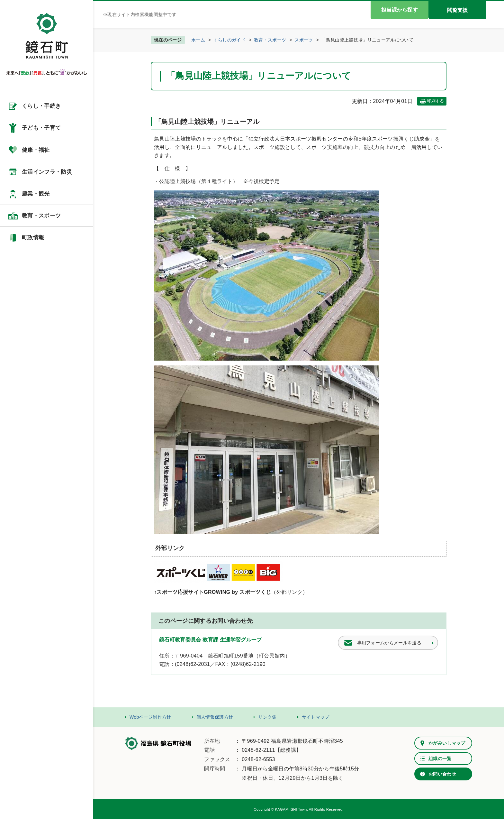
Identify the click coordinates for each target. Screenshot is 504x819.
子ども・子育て (41, 128)
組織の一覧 (440, 759)
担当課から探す (400, 10)
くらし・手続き (41, 106)
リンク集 (267, 717)
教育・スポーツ (41, 216)
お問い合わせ (442, 774)
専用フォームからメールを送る (389, 643)
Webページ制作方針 (150, 717)
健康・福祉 (36, 150)
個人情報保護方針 (215, 717)
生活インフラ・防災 (47, 172)
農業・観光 (36, 194)
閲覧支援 (457, 10)
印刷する (436, 101)
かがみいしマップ (447, 743)
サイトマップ (316, 717)
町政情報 (33, 238)
